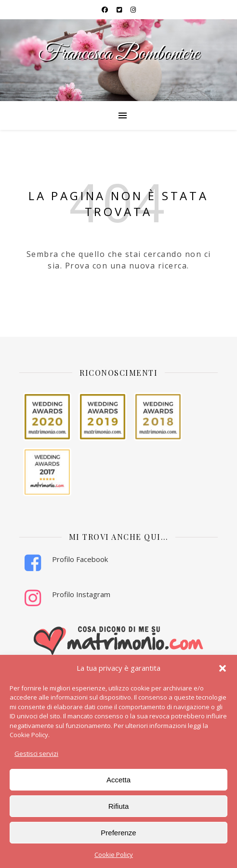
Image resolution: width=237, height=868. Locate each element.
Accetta (118, 780)
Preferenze (118, 833)
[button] (223, 668)
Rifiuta (119, 806)
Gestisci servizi (36, 753)
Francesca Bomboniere (118, 54)
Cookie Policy (114, 855)
